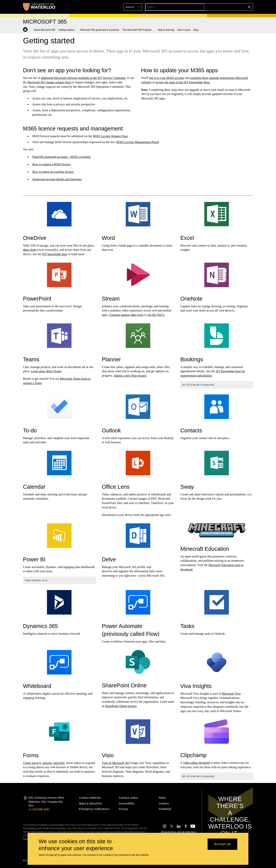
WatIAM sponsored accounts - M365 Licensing (61, 157)
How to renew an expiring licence (53, 172)
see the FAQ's (156, 315)
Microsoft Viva (231, 694)
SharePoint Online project (121, 706)
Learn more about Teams (46, 371)
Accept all (222, 844)
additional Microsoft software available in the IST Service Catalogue (83, 78)
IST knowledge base (55, 254)
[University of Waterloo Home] (39, 7)
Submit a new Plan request (130, 376)
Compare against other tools (126, 315)
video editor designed (196, 763)
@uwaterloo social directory (179, 832)
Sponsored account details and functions (57, 179)
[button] (222, 7)
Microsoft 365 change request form (49, 82)
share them (30, 250)
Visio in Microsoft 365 (116, 763)
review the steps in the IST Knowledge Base (183, 82)
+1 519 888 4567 (39, 809)
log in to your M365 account (167, 78)
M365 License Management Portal (138, 142)
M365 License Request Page (110, 136)
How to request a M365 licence (51, 164)
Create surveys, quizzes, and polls (44, 763)
